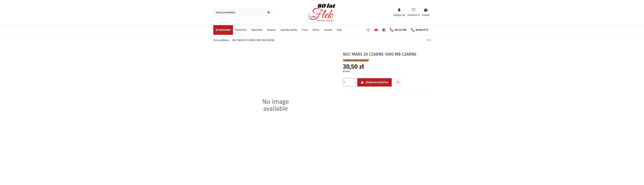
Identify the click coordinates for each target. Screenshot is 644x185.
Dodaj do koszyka (374, 82)
